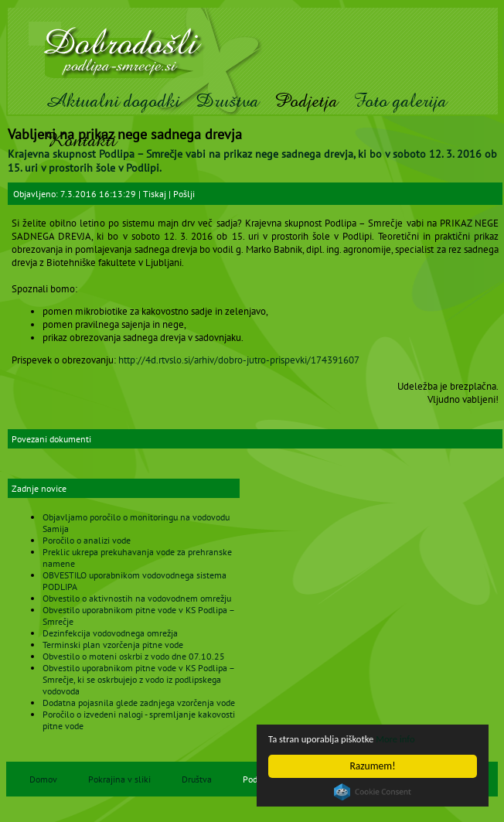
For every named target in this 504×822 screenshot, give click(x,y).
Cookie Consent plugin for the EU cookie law (373, 792)
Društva (227, 101)
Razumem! (373, 766)
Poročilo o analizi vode (87, 540)
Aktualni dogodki (112, 101)
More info (405, 739)
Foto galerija (400, 101)
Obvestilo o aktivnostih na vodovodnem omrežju (137, 598)
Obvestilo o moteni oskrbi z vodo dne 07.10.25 (134, 656)
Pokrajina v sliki (119, 779)
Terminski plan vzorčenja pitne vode (113, 645)
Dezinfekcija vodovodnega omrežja (110, 633)
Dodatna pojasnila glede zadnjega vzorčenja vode (139, 703)
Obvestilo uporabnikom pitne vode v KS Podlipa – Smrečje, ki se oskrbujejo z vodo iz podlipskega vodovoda (138, 679)
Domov (43, 779)
